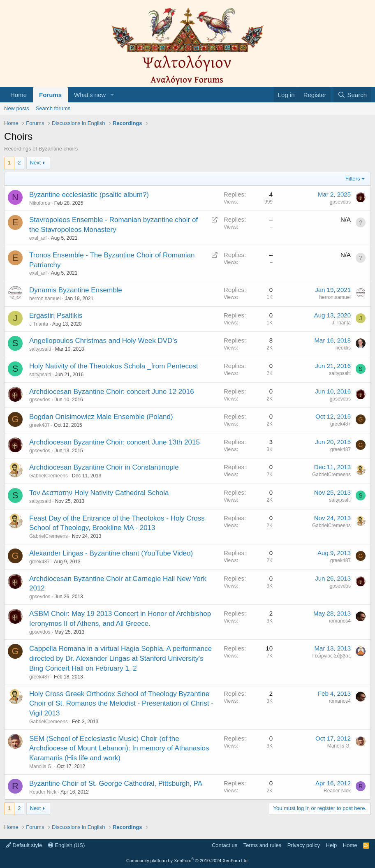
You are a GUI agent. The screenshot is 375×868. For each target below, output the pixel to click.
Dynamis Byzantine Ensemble (76, 290)
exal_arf (38, 238)
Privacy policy (304, 845)
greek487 (39, 425)
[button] (112, 95)
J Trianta (39, 324)
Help (332, 845)
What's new (90, 95)
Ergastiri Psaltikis (56, 316)
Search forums (53, 108)
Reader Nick (43, 792)
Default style (24, 845)
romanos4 (340, 621)
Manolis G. (41, 766)
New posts (17, 108)
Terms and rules (262, 845)
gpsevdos (340, 202)
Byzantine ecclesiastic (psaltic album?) (89, 195)
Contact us (225, 845)
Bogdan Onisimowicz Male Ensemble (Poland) (101, 417)
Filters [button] (353, 179)
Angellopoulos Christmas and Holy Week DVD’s (103, 341)
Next (36, 163)
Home (19, 95)
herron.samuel (45, 299)
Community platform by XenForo (187, 861)
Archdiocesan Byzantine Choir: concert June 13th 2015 (115, 442)
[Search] (352, 95)
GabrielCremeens (49, 476)
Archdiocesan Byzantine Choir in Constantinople (104, 467)
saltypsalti (40, 349)
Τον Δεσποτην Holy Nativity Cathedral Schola (99, 493)
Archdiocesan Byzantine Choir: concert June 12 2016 (112, 392)
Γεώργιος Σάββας (332, 656)
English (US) (67, 845)
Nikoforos (40, 203)
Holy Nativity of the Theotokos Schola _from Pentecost (114, 366)
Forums (50, 95)
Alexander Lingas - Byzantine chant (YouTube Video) (111, 553)
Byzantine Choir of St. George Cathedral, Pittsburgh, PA (116, 784)
